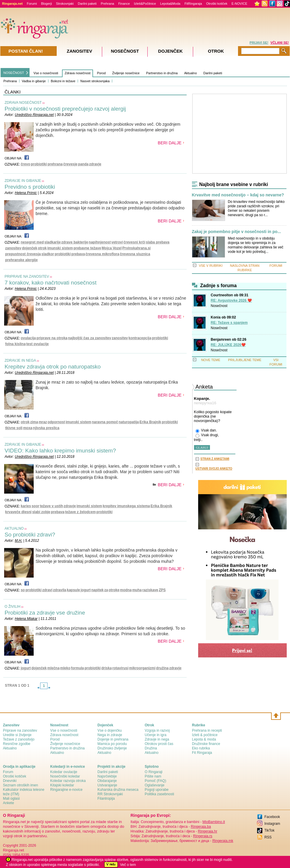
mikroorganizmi (142, 668)
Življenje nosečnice (126, 73)
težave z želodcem (80, 512)
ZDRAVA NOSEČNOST (23, 103)
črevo (25, 164)
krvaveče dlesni (18, 512)
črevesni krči (134, 242)
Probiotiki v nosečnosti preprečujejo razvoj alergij (65, 109)
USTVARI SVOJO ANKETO (214, 469)
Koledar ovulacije (64, 772)
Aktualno (191, 73)
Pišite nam (153, 776)
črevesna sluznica (135, 254)
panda (83, 164)
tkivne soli (14, 428)
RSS (268, 837)
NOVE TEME (211, 360)
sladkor (48, 254)
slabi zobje (41, 512)
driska (106, 668)
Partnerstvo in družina (162, 73)
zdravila (60, 590)
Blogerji (47, 4)
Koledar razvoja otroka (68, 781)
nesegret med (32, 242)
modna (126, 590)
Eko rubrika (201, 748)
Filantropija (106, 799)
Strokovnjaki (65, 4)
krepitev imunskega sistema (126, 506)
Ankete (8, 803)
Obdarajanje (107, 781)
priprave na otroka (52, 338)
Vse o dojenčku (110, 730)
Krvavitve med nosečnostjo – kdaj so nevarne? (238, 195)
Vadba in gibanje (34, 81)
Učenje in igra (155, 735)
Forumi (32, 4)
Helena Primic (26, 193)
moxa (28, 428)
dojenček (30, 248)
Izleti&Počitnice (145, 4)
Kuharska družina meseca (118, 790)
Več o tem (128, 865)
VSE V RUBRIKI (211, 266)
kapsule (73, 590)
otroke (114, 590)
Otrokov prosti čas (159, 744)
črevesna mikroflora (102, 254)
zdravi (47, 590)
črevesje (70, 164)
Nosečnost (219, 306)
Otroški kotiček (217, 4)
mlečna (53, 668)
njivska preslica (46, 428)
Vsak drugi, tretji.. (206, 437)
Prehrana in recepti (207, 730)
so (23, 590)
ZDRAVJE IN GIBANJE (23, 181)
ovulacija (28, 338)
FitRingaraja (193, 4)
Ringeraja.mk (223, 841)
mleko (65, 668)
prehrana (55, 164)
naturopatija (129, 422)
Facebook (272, 817)
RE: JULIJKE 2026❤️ (228, 345)
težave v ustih (52, 506)
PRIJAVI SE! (259, 43)
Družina (151, 748)
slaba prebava (158, 242)
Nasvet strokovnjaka (95, 81)
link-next (49, 688)
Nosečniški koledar (65, 776)
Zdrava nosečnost (78, 73)
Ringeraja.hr (207, 831)
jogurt (86, 590)
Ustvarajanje (107, 785)
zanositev (13, 248)
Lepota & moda (204, 739)
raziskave (150, 590)
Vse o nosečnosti (46, 73)
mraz (43, 422)
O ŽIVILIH (13, 607)
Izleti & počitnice (205, 735)
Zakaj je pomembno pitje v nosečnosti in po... (237, 232)
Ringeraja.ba (201, 827)
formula (77, 668)
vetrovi (117, 242)
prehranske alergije (22, 260)
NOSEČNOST (14, 73)
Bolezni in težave (63, 81)
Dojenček (170, 51)
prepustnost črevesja (23, 254)
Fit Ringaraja (202, 753)
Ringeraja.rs (203, 836)
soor (35, 506)
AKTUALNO (14, 528)
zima (34, 422)
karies (26, 506)
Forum (8, 772)
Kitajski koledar (62, 785)
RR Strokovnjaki (110, 794)
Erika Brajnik (150, 422)
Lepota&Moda (170, 4)
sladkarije (52, 242)
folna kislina (16, 344)
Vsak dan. (206, 431)
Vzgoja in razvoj (157, 730)
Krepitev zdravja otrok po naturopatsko (53, 367)
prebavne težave (87, 248)
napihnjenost (100, 242)
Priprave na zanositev (20, 730)
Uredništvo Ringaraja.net (34, 115)
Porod (101, 73)
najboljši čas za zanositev (89, 338)
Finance (124, 4)
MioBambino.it (214, 822)
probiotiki (39, 164)
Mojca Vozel (112, 248)
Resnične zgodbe (17, 744)
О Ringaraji (154, 772)
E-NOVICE (239, 4)
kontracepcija (140, 338)
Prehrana (107, 4)
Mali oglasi (11, 799)
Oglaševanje (155, 785)
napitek (97, 590)
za (106, 590)
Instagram (272, 824)
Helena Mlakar (26, 619)
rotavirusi (120, 668)
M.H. (18, 541)
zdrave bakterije (75, 242)
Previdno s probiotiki (30, 187)
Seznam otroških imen (21, 785)
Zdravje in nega (157, 739)
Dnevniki (10, 781)
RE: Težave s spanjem (229, 323)
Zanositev (79, 51)
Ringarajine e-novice (66, 790)
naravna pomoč (105, 422)
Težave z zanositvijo (19, 739)
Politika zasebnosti (159, 794)
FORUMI (276, 266)
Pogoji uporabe (157, 790)
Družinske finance (206, 744)
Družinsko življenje (112, 748)
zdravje (95, 164)
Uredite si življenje (17, 735)
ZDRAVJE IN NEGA (20, 361)
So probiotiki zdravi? (30, 535)
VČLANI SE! (280, 43)
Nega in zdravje (110, 735)
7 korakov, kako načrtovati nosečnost (51, 283)
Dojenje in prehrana (113, 739)
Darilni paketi (87, 4)
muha (137, 590)
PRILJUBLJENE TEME (245, 360)
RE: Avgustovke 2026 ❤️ (232, 300)
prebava (78, 254)
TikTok (269, 830)
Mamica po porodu (112, 744)
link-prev (38, 688)
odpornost (56, 422)
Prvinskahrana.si (136, 248)
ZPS (162, 590)
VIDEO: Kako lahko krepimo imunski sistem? (60, 451)
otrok (42, 248)
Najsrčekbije (107, 776)
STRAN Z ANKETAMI (215, 459)
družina (162, 668)
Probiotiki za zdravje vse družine (45, 613)
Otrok (216, 51)
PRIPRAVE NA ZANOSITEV (27, 277)
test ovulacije (38, 344)
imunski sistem (60, 248)
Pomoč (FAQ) (155, 781)
